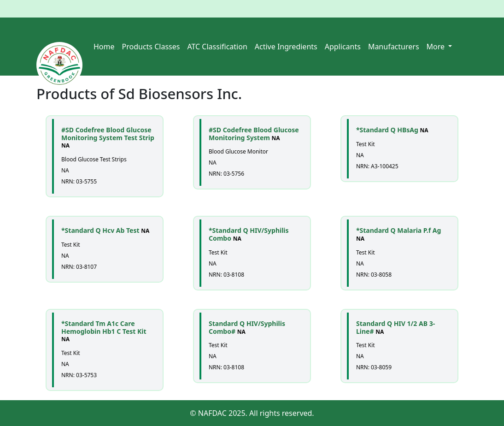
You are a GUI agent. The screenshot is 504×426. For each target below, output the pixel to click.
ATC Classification (217, 47)
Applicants (343, 47)
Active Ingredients (286, 47)
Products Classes (151, 47)
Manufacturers (394, 47)
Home (104, 47)
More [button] (437, 47)
